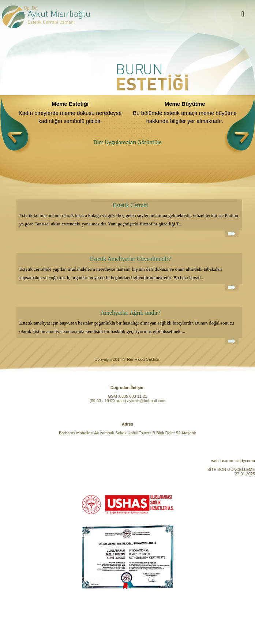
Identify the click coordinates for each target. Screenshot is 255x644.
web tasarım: (223, 461)
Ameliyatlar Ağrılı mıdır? (131, 313)
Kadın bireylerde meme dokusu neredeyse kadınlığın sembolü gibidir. (70, 117)
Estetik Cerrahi (130, 205)
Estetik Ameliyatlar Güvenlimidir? (130, 259)
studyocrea (245, 461)
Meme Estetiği (70, 104)
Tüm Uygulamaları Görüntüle (127, 142)
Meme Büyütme (185, 104)
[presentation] (16, 126)
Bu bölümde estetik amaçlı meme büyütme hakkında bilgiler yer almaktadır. (185, 117)
